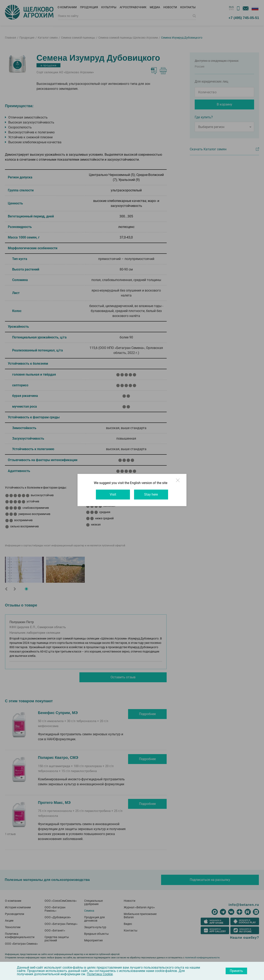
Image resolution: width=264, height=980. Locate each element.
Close (181, 483)
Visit (112, 494)
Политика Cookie (100, 974)
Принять (236, 971)
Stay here (152, 494)
